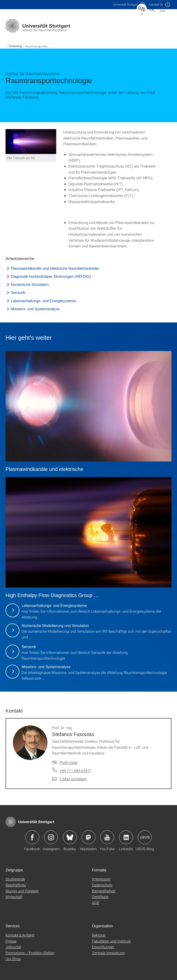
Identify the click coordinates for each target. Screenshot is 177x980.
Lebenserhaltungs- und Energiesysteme (43, 301)
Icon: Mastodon (88, 837)
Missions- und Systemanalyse (35, 309)
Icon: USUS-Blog (145, 837)
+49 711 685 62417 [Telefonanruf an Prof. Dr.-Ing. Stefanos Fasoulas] (76, 770)
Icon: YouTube (107, 837)
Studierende (15, 879)
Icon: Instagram (51, 837)
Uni (125, 4)
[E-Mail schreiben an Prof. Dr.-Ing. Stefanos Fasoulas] (69, 779)
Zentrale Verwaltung (108, 953)
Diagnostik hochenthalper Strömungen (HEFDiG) (51, 277)
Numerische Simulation (30, 285)
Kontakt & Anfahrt (20, 935)
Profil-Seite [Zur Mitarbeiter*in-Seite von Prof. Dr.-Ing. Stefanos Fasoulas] (69, 762)
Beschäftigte (16, 885)
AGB (96, 903)
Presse (11, 941)
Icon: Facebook (32, 837)
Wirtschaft (14, 897)
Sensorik (18, 293)
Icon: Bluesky (70, 837)
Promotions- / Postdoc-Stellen (30, 953)
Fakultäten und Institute (111, 941)
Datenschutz (102, 885)
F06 (156, 4)
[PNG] (31, 142)
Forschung (15, 46)
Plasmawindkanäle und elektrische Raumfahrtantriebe (55, 268)
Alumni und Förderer (22, 891)
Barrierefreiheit (104, 891)
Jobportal (13, 947)
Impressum (101, 879)
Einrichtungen (103, 947)
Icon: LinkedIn (126, 837)
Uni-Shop (13, 959)
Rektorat (99, 935)
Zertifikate (100, 897)
